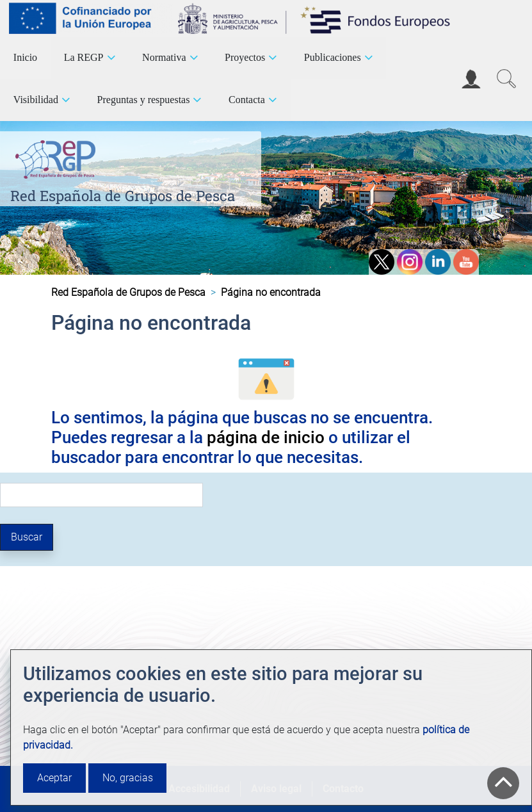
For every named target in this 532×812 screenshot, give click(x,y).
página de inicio (266, 437)
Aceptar (54, 778)
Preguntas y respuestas (144, 100)
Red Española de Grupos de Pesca (123, 196)
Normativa (164, 57)
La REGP (84, 57)
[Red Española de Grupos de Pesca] (58, 157)
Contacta (247, 100)
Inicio (25, 57)
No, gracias (128, 778)
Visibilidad (36, 100)
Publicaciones (333, 57)
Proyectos (245, 57)
